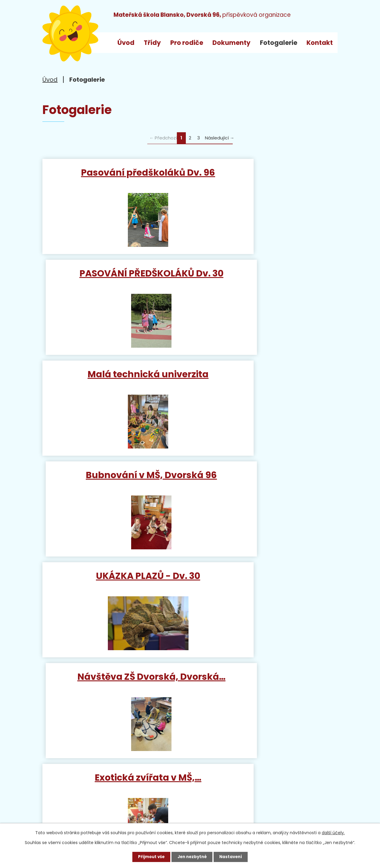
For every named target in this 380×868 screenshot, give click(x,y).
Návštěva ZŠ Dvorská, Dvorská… (265, 383)
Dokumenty (231, 43)
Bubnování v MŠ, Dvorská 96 (265, 276)
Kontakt (320, 43)
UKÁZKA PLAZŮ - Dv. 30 (115, 377)
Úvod (126, 43)
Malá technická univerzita (115, 276)
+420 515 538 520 (114, 776)
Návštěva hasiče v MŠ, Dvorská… (265, 591)
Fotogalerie (279, 43)
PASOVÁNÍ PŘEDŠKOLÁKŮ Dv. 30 (265, 178)
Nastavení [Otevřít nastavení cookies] (233, 856)
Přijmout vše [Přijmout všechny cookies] (149, 856)
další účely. (333, 832)
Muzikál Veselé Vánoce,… (115, 585)
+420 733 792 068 (129, 787)
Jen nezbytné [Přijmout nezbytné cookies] (192, 856)
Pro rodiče (187, 43)
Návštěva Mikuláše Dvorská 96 (265, 487)
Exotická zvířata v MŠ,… (115, 481)
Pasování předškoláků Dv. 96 (115, 178)
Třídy (152, 43)
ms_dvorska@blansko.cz (95, 798)
